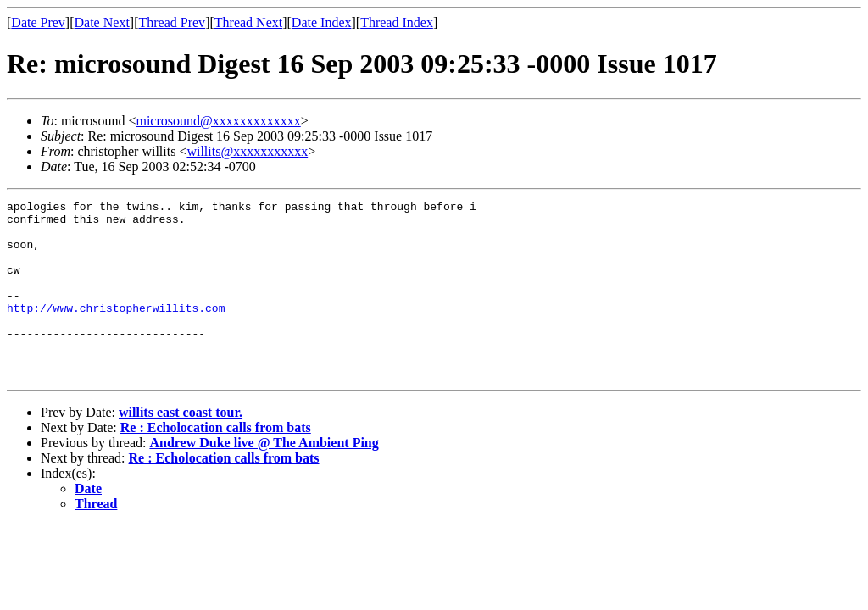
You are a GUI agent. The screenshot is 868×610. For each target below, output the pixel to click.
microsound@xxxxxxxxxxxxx (218, 121)
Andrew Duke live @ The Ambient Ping (264, 478)
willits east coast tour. (181, 448)
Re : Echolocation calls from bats (216, 463)
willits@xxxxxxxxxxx (247, 151)
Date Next (102, 22)
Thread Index (397, 22)
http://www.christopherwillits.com (116, 330)
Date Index (322, 22)
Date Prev (38, 22)
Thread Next (248, 22)
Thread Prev (172, 22)
